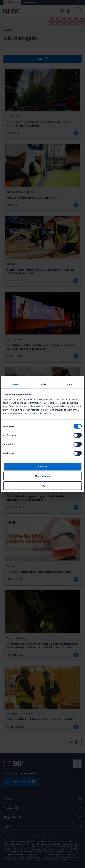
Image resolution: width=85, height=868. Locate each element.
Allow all (42, 466)
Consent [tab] (15, 384)
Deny (42, 485)
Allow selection (42, 476)
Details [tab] (43, 384)
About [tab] (70, 384)
